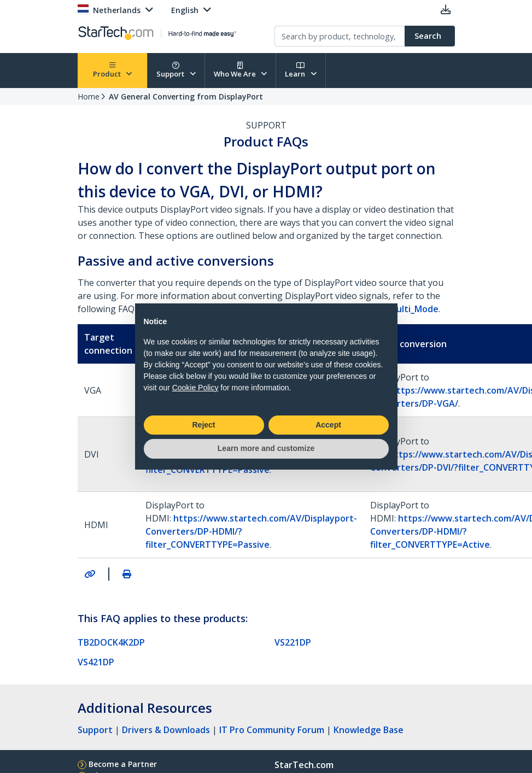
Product (113, 70)
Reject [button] (203, 425)
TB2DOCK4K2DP (111, 642)
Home (89, 96)
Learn (301, 70)
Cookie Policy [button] (195, 388)
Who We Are (241, 70)
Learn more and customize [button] (266, 448)
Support (176, 70)
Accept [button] (328, 425)
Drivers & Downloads (166, 730)
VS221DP (293, 642)
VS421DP (96, 662)
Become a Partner (123, 764)
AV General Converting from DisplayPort (186, 96)
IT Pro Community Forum (272, 730)
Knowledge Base (369, 730)
